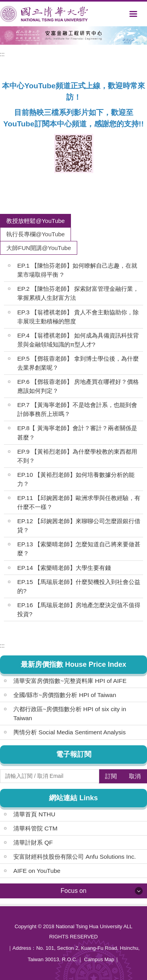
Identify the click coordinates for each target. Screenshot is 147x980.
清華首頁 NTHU (34, 814)
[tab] (35, 221)
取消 (135, 776)
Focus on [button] (74, 891)
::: (2, 54)
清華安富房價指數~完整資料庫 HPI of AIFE (70, 681)
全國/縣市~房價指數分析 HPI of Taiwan (65, 695)
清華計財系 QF (33, 842)
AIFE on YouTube (37, 871)
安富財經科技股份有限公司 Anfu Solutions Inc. (75, 857)
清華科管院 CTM (35, 828)
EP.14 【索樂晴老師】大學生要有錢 (64, 568)
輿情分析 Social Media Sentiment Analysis (70, 732)
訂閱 (111, 776)
